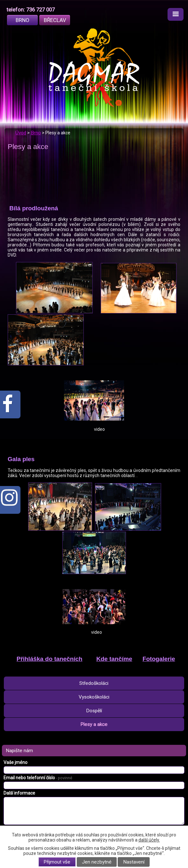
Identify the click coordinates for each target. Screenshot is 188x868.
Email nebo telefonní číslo (38, 778)
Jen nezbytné (97, 862)
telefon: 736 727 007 (31, 10)
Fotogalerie (159, 659)
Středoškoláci (94, 683)
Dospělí (94, 711)
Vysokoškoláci (94, 697)
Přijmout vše (57, 862)
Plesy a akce (94, 724)
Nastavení (134, 862)
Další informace (19, 793)
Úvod (21, 133)
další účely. (149, 840)
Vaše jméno (16, 762)
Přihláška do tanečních (50, 659)
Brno (23, 20)
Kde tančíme (114, 659)
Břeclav (55, 20)
